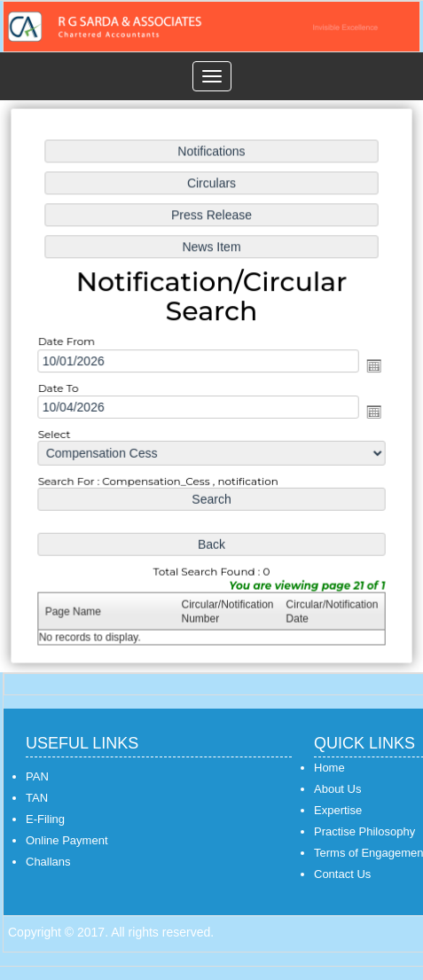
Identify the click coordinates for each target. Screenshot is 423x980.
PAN (37, 776)
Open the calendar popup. (372, 366)
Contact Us (342, 874)
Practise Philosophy (364, 831)
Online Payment (67, 840)
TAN (37, 798)
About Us (337, 789)
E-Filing (45, 819)
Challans (48, 862)
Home (329, 768)
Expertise (338, 810)
